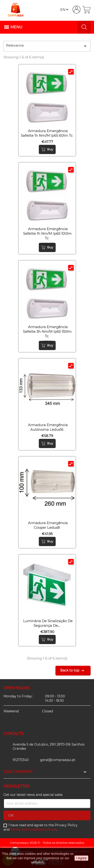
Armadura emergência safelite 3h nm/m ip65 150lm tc (47, 331)
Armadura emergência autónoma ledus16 (48, 427)
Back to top (73, 671)
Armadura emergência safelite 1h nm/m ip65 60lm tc (47, 133)
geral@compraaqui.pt (58, 760)
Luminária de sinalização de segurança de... (48, 623)
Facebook (8, 723)
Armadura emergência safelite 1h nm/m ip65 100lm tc (47, 233)
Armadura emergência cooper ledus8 (48, 525)
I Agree (81, 858)
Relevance (47, 46)
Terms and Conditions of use (33, 829)
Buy (47, 149)
